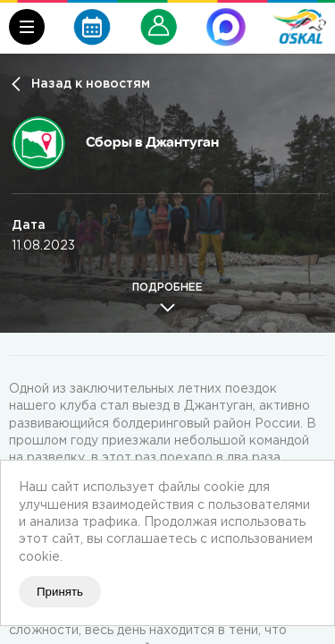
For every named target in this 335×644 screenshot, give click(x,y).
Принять (60, 592)
